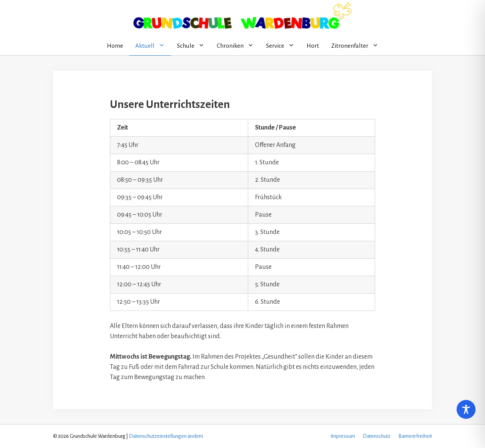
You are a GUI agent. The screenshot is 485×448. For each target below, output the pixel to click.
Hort (313, 46)
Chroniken (238, 46)
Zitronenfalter (358, 46)
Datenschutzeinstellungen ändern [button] (166, 436)
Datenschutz (377, 436)
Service (283, 46)
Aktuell (153, 46)
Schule (194, 46)
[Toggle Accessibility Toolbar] (466, 409)
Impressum (343, 436)
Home (115, 46)
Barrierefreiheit (415, 436)
